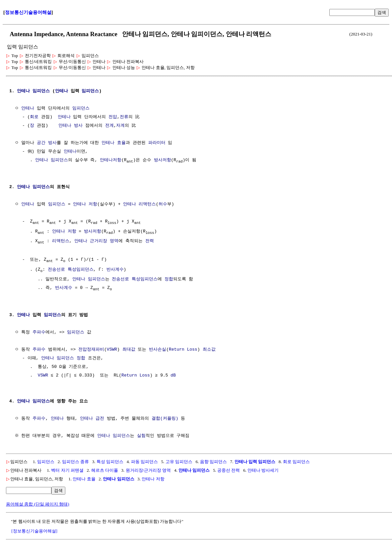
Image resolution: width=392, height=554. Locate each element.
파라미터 (157, 143)
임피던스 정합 (71, 361)
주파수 (39, 335)
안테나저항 (111, 160)
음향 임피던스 (213, 464)
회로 (34, 117)
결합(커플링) (165, 421)
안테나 (23, 91)
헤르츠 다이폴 (105, 473)
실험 (142, 438)
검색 (382, 12)
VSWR (112, 352)
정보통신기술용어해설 (28, 12)
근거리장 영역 (104, 242)
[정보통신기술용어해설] (34, 533)
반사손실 (158, 352)
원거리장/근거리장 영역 (148, 473)
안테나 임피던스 (194, 473)
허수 (163, 205)
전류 (124, 117)
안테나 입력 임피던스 (255, 464)
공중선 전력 (229, 473)
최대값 (129, 352)
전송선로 (56, 271)
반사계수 (115, 271)
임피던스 (41, 91)
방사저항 (163, 160)
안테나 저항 (85, 205)
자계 (120, 126)
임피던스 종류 (75, 464)
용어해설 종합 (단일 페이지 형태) (38, 506)
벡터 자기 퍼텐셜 (67, 473)
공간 (41, 143)
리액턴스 (147, 205)
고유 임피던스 (179, 464)
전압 (113, 117)
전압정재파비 (91, 352)
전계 (109, 126)
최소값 (209, 352)
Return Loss (183, 352)
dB (173, 378)
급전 (100, 421)
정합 (169, 281)
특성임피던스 (81, 271)
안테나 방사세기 (263, 473)
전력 (150, 242)
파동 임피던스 (144, 464)
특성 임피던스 (110, 464)
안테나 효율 (114, 143)
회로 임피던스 (296, 464)
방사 (78, 126)
